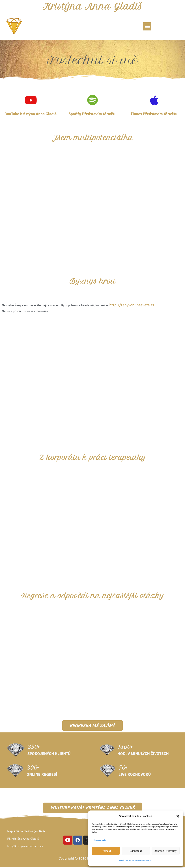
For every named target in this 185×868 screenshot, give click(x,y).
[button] (178, 816)
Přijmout (106, 851)
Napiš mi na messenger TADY (26, 832)
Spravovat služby (100, 840)
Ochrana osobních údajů (141, 860)
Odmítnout (136, 851)
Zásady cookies (125, 860)
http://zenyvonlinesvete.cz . (133, 306)
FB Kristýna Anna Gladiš (23, 839)
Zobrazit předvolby (165, 851)
